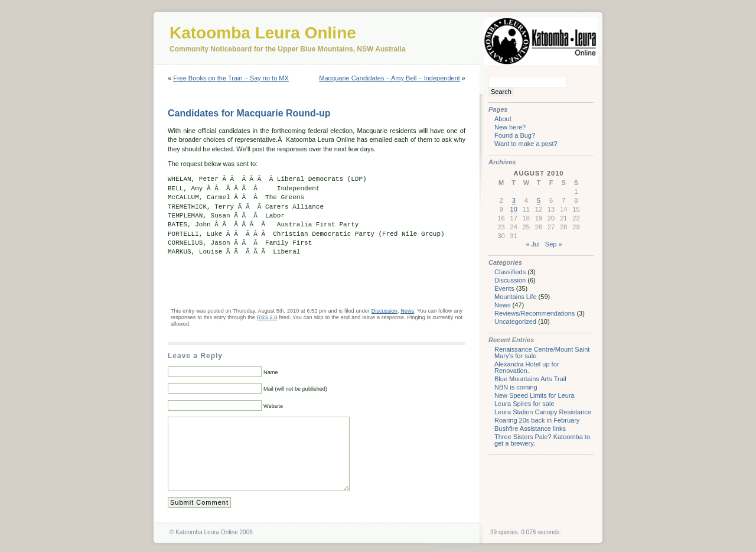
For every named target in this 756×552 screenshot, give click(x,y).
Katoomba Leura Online (263, 33)
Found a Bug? (515, 135)
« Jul (532, 244)
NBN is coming (516, 387)
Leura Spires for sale (524, 404)
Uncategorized (515, 322)
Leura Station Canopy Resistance (543, 412)
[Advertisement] (306, 281)
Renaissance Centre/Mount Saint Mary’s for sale (542, 353)
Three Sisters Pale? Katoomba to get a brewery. (542, 440)
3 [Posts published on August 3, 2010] (514, 200)
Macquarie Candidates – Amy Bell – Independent (390, 78)
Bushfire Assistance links (530, 428)
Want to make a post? (526, 144)
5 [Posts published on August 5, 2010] (539, 200)
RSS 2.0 (267, 317)
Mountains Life (516, 297)
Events (504, 288)
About (503, 119)
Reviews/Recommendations (535, 313)
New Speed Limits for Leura (535, 395)
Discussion (384, 311)
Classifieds (510, 272)
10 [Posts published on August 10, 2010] (514, 209)
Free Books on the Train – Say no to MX (231, 78)
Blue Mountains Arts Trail (530, 379)
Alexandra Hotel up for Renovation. (527, 367)
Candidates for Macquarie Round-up (249, 113)
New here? (510, 127)
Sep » (554, 244)
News (407, 311)
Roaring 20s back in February (537, 420)
